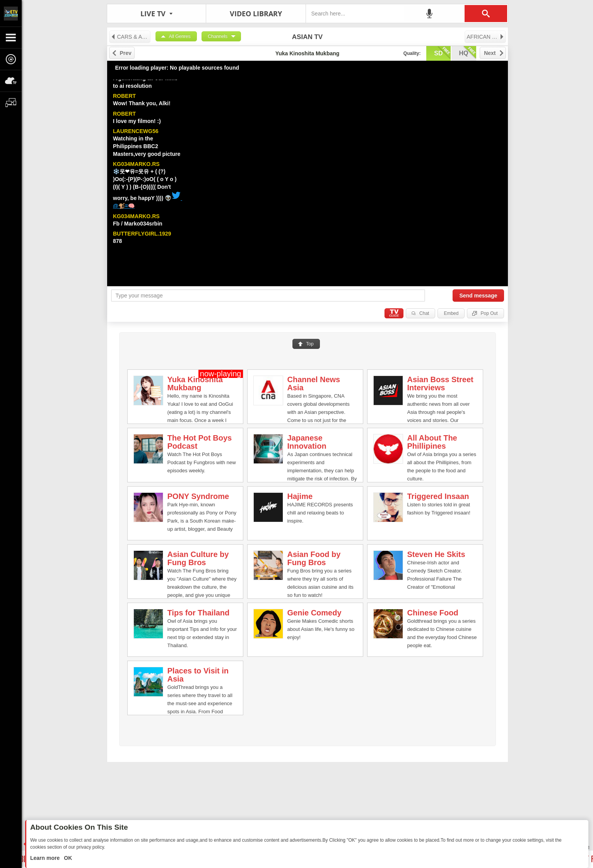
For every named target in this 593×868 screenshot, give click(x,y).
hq (468, 53)
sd (442, 53)
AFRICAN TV (486, 37)
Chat (424, 313)
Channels (218, 36)
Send (478, 296)
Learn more (46, 858)
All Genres (180, 36)
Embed (451, 313)
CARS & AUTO (131, 37)
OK (67, 858)
